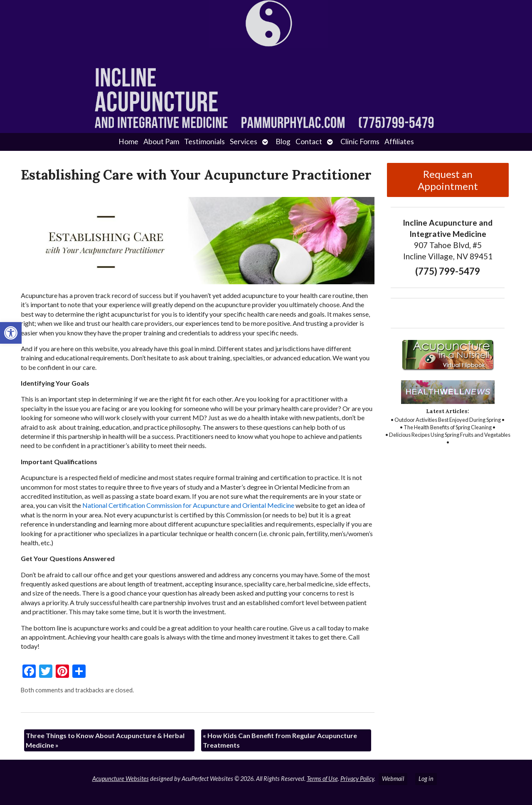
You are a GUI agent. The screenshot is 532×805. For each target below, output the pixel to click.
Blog (283, 142)
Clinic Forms (360, 142)
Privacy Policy (357, 779)
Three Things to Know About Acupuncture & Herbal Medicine (105, 740)
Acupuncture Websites (121, 779)
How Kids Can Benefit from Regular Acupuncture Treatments (280, 740)
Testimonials (204, 142)
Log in (426, 779)
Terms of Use (322, 779)
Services (244, 142)
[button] (11, 333)
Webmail (393, 779)
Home (128, 142)
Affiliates (399, 142)
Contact (309, 142)
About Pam (161, 142)
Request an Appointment (448, 180)
